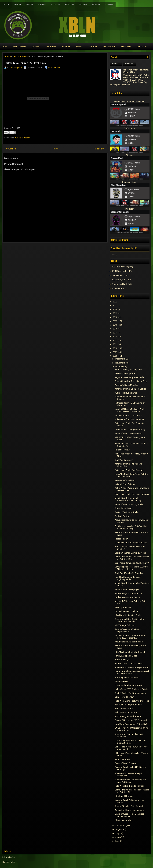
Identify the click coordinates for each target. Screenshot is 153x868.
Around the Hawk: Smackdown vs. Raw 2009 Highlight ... (131, 637)
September (120, 826)
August (119, 829)
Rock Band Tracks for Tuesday (129, 573)
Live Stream (51, 46)
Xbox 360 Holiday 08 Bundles (128, 705)
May (117, 841)
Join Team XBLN (109, 46)
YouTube (17, 4)
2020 (115, 309)
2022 (115, 302)
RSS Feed (109, 4)
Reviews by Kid (118, 280)
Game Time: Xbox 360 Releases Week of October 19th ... (132, 558)
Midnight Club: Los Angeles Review (131, 543)
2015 (115, 329)
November (120, 363)
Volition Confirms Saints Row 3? (129, 419)
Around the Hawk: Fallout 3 (127, 611)
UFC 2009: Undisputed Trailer (128, 615)
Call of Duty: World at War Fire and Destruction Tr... (130, 742)
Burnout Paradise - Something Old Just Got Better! (130, 781)
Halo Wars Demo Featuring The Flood (132, 701)
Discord (42, 4)
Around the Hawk (120, 284)
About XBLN (126, 46)
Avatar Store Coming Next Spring (130, 429)
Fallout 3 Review (122, 450)
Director (130, 155)
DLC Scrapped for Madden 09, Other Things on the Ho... (131, 568)
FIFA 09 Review (122, 681)
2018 (115, 317)
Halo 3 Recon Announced (126, 712)
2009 (115, 352)
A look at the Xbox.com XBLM (128, 685)
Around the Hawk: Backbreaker (129, 642)
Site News (93, 46)
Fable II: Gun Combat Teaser (127, 597)
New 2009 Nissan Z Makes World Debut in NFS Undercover (130, 410)
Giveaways (36, 46)
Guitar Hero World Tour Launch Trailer (132, 494)
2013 (115, 337)
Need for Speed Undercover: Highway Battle (128, 578)
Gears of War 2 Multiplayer (127, 589)
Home (5, 46)
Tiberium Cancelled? (124, 820)
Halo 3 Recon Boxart (124, 709)
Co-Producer (130, 128)
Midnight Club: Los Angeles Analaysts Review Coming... (129, 499)
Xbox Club (69, 4)
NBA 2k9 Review (122, 759)
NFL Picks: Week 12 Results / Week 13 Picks (136, 71)
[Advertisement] (40, 250)
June (118, 837)
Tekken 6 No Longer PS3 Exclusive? (25, 63)
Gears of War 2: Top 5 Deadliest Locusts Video (129, 815)
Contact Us (142, 46)
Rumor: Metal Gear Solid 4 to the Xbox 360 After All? (129, 620)
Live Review (117, 275)
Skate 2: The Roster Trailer (127, 512)
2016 (115, 325)
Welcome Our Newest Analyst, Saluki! (132, 667)
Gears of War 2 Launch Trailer (128, 433)
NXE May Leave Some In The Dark (130, 652)
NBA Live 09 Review (124, 796)
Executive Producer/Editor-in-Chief (130, 101)
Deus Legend (16, 68)
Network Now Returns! (125, 484)
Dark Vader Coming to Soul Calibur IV (132, 563)
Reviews (79, 46)
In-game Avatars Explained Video (130, 377)
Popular (116, 64)
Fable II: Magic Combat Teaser (129, 593)
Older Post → (101, 149)
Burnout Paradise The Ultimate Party (131, 381)
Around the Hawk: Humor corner (129, 810)
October (119, 367)
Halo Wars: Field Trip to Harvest (129, 786)
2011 (115, 344)
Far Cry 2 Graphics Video (126, 656)
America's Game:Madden (126, 385)
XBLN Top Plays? (122, 660)
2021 (115, 306)
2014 (115, 333)
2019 (115, 313)
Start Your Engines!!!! (124, 460)
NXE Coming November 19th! (128, 716)
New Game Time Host (125, 480)
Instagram (55, 4)
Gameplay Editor (130, 182)
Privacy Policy (9, 857)
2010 (115, 348)
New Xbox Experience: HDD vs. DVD (131, 724)
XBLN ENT (116, 288)
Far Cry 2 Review (122, 516)
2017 (115, 321)
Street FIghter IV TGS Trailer (127, 678)
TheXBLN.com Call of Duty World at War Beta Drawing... (131, 527)
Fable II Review (122, 539)
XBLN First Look (119, 271)
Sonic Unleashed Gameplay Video (130, 553)
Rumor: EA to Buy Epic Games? (129, 806)
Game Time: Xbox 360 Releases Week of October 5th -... (132, 791)
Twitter (30, 4)
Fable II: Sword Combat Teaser (129, 663)
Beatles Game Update (125, 373)
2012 (115, 340)
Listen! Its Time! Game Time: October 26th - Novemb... (131, 475)
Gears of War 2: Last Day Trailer (129, 504)
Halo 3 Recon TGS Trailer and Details (131, 689)
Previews (66, 46)
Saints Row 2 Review (124, 697)
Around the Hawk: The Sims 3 (128, 416)
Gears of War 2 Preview (125, 763)
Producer (130, 209)
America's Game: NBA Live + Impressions (128, 630)
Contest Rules (9, 862)
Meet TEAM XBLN (20, 46)
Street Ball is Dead (123, 508)
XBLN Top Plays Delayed (126, 393)
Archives (129, 64)
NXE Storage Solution (125, 625)
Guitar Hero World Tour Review (129, 470)
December (120, 359)
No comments (54, 68)
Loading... (114, 254)
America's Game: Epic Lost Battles (130, 389)
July (117, 833)
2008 (115, 356)
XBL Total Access (21, 57)
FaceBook (83, 4)
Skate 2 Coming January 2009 (128, 369)
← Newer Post (10, 149)
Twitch (6, 4)
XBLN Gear (96, 4)
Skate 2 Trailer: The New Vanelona (130, 693)
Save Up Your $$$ (123, 607)
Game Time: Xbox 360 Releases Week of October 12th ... (132, 673)
